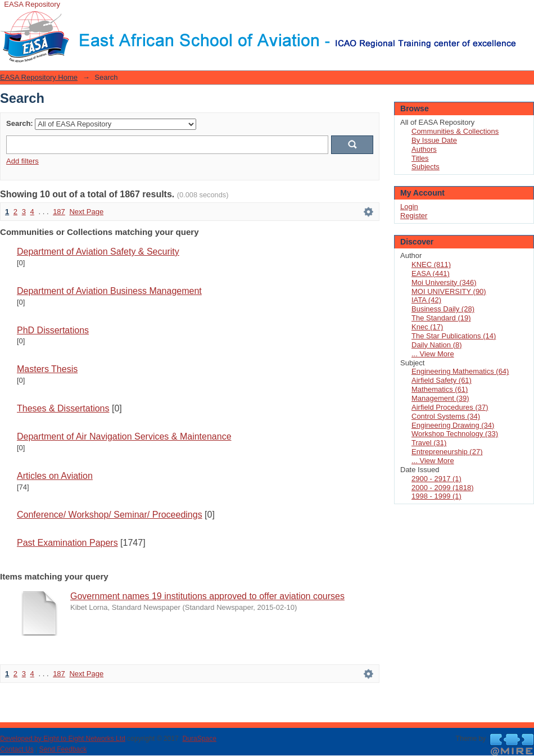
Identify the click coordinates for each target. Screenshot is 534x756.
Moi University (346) (444, 282)
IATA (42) (426, 300)
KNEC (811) (431, 264)
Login (525, 14)
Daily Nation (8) (437, 345)
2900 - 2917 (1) (436, 479)
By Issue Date (434, 140)
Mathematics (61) (440, 389)
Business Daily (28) (443, 309)
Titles (420, 158)
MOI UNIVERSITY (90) (449, 291)
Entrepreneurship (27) (447, 452)
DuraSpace (199, 739)
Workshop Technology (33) (455, 434)
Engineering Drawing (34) (453, 425)
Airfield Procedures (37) (450, 407)
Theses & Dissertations (63, 408)
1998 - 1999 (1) (436, 496)
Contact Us (17, 749)
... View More (433, 354)
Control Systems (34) (446, 416)
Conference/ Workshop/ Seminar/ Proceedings (110, 515)
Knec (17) (427, 327)
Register (414, 216)
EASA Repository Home (39, 77)
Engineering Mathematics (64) (460, 371)
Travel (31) (429, 443)
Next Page (86, 212)
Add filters (22, 161)
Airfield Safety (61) (442, 380)
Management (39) (440, 398)
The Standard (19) (441, 318)
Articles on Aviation (55, 476)
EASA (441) (431, 273)
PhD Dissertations (53, 330)
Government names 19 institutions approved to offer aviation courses (207, 596)
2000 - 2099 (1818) (443, 488)
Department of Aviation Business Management (109, 291)
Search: (20, 123)
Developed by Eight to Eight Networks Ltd (63, 739)
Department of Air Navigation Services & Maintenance (124, 436)
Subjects (426, 167)
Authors (424, 149)
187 (59, 212)
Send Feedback (63, 749)
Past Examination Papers (67, 543)
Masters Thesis (47, 369)
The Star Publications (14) (454, 336)
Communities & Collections (455, 131)
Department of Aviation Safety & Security (98, 252)
